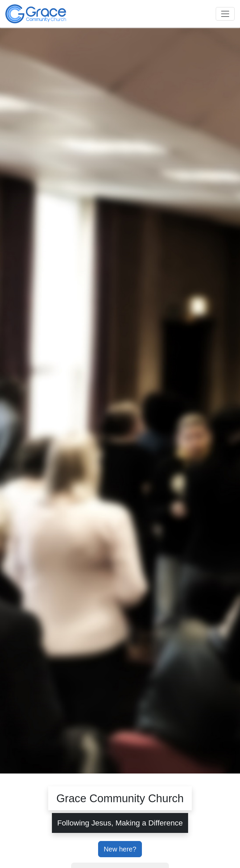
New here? (120, 849)
